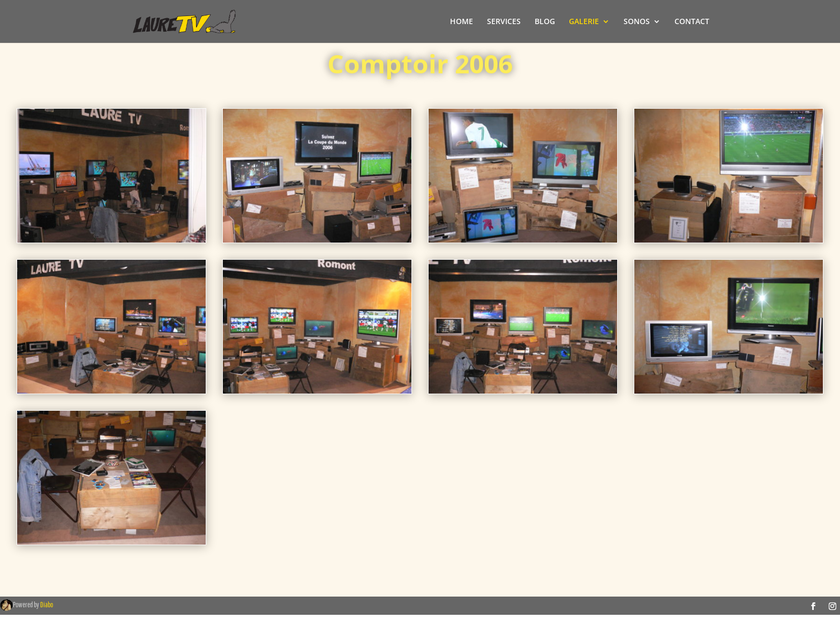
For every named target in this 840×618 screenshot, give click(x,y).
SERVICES (504, 22)
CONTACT (692, 22)
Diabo (47, 605)
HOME (462, 22)
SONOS (637, 22)
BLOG (545, 22)
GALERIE (584, 22)
